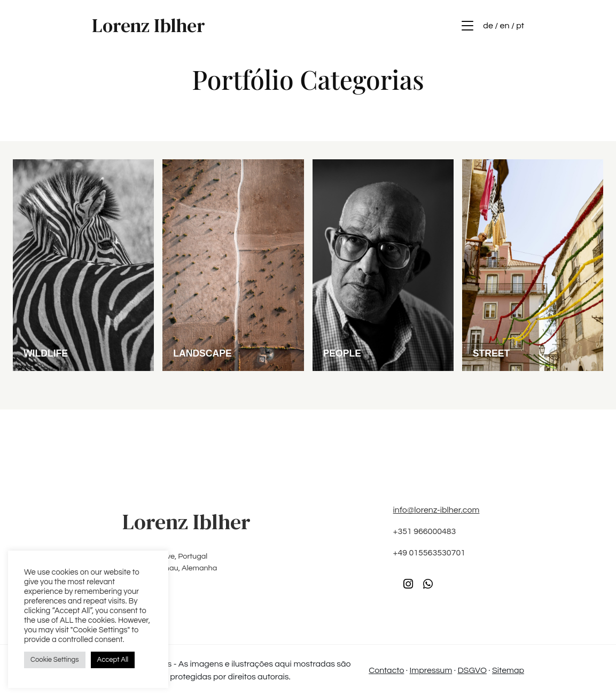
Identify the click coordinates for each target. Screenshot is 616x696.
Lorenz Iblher (149, 26)
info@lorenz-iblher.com (436, 510)
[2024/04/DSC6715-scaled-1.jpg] (83, 265)
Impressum (431, 670)
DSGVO (472, 670)
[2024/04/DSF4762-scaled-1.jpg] (383, 265)
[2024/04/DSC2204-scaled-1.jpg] (533, 265)
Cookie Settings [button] (55, 660)
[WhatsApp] (428, 585)
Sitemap (508, 670)
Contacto (386, 670)
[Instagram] (408, 585)
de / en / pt (504, 26)
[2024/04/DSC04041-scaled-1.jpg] (233, 265)
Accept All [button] (113, 660)
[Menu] (467, 26)
